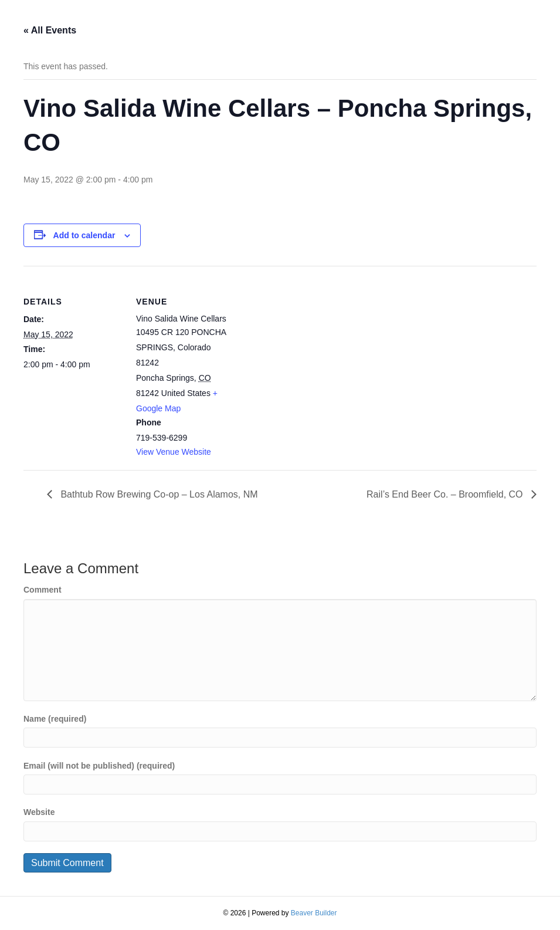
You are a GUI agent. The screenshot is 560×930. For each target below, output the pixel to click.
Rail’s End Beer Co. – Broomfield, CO (446, 494)
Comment (43, 590)
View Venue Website (174, 452)
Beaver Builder (314, 913)
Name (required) (55, 719)
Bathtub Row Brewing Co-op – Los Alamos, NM (158, 494)
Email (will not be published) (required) (99, 766)
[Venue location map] (310, 347)
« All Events (50, 30)
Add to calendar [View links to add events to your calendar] (84, 235)
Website (39, 812)
